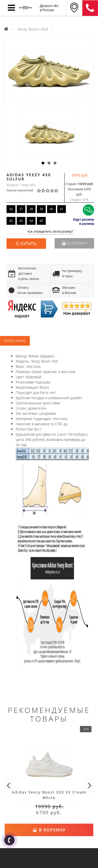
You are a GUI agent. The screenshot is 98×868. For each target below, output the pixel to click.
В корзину (74, 243)
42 (11, 221)
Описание (15, 341)
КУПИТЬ (29, 244)
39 (41, 209)
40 (51, 209)
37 (21, 209)
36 (11, 209)
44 (31, 221)
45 (41, 221)
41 (62, 209)
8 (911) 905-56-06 (90, 8)
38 (31, 209)
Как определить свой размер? (50, 232)
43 (21, 221)
